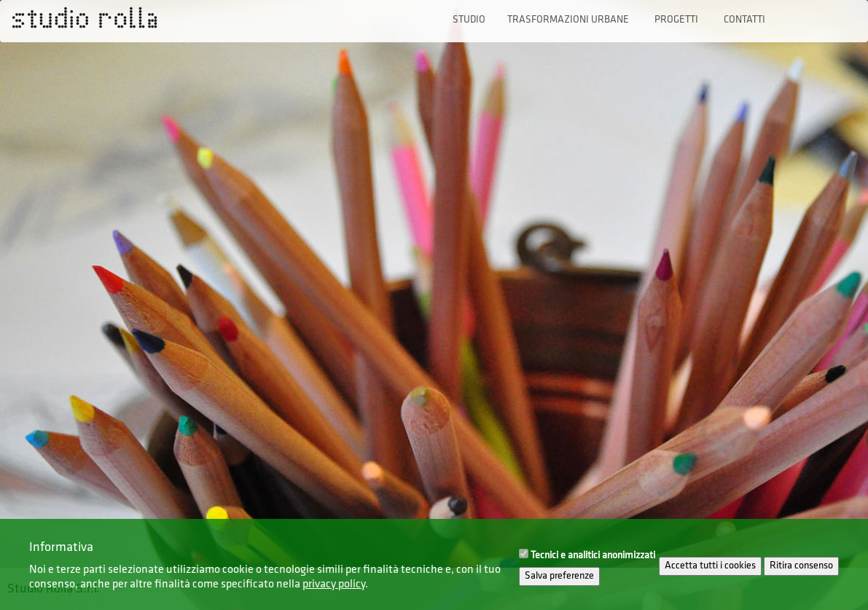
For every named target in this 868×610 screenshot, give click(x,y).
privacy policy (334, 591)
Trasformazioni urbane (568, 20)
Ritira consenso (801, 572)
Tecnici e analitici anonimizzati (593, 562)
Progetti (676, 20)
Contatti (744, 20)
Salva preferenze (559, 583)
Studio (469, 20)
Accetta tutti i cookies (710, 572)
